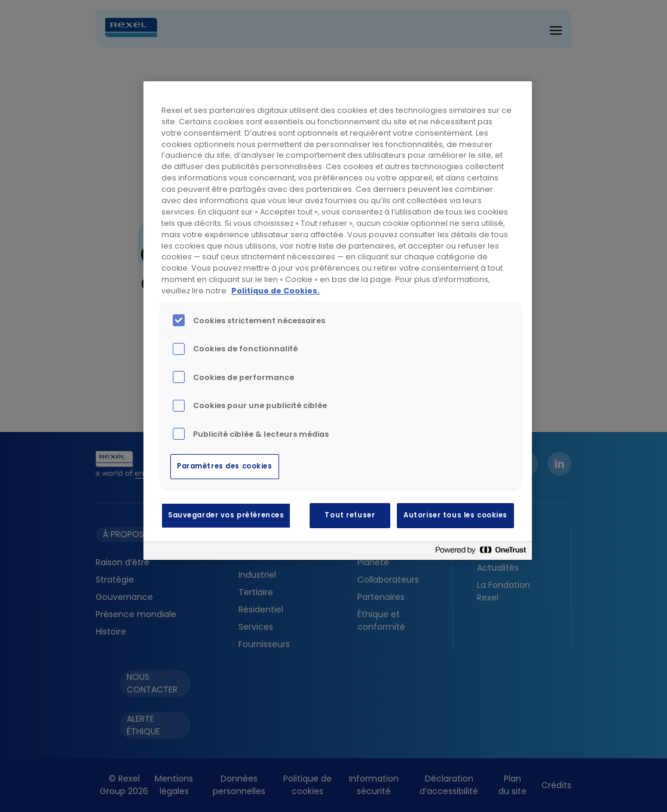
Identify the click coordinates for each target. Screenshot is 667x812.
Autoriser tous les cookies (455, 515)
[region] (338, 321)
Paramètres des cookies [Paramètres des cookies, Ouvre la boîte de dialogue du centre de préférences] (225, 466)
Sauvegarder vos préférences (226, 515)
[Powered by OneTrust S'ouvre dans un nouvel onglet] (481, 552)
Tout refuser (350, 515)
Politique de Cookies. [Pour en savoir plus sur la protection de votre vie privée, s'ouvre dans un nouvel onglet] (276, 291)
